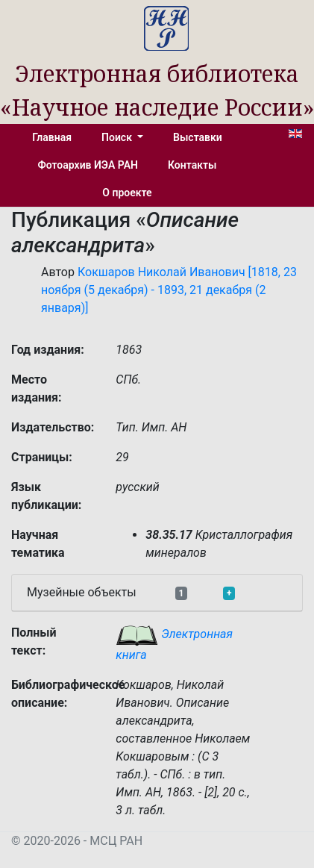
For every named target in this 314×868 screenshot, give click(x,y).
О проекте (127, 193)
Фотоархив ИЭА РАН (88, 165)
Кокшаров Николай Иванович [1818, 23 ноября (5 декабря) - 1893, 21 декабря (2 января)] (169, 290)
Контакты (192, 165)
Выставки (198, 137)
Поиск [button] (118, 137)
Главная (52, 137)
